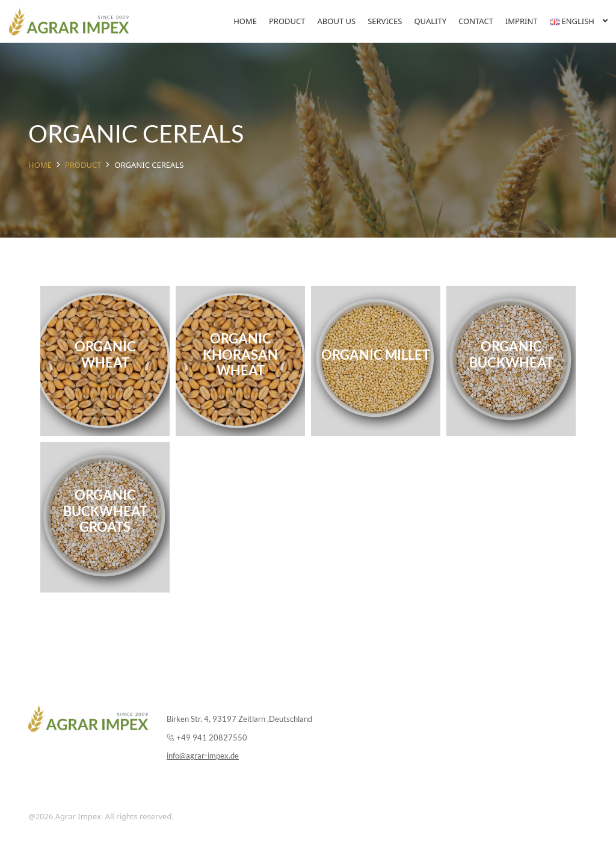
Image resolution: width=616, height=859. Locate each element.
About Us (337, 21)
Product (287, 21)
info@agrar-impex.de (203, 756)
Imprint (522, 21)
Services (385, 21)
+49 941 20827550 (212, 737)
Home (245, 21)
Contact (476, 21)
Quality (430, 21)
